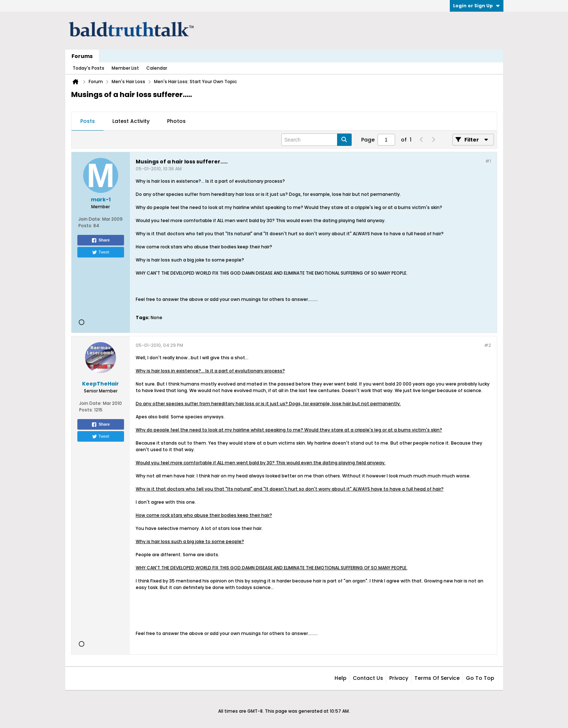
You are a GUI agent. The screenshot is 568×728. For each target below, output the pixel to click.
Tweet (101, 252)
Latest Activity (131, 121)
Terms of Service (437, 678)
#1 (488, 161)
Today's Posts (88, 68)
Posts (88, 121)
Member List (125, 68)
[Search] (316, 140)
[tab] (88, 121)
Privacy (399, 678)
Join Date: (90, 219)
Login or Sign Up (477, 6)
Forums (82, 56)
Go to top (480, 678)
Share (101, 240)
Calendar (157, 68)
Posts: (85, 226)
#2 (488, 345)
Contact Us (368, 678)
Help (341, 678)
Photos (176, 121)
